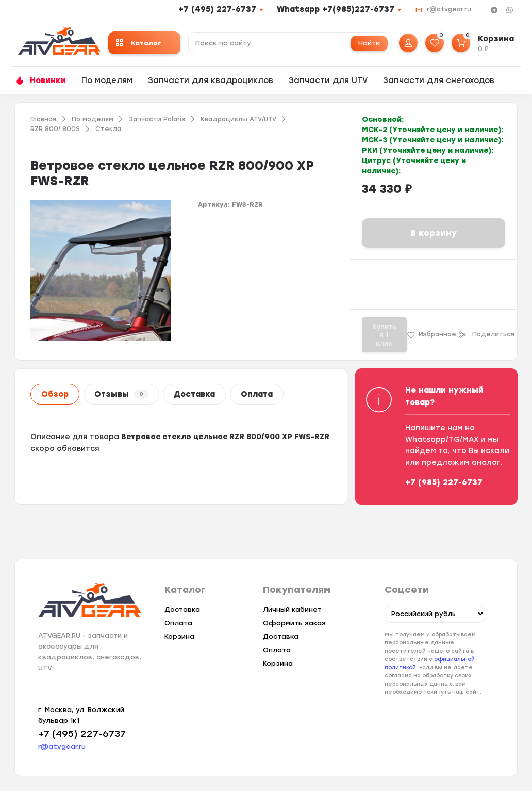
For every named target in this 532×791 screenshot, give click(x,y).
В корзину (434, 233)
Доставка (194, 394)
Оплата (257, 394)
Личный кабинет (292, 610)
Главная (43, 119)
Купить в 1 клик (384, 335)
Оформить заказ (294, 623)
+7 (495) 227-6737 (217, 9)
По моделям (107, 80)
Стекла (108, 129)
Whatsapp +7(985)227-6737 (336, 9)
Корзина (179, 636)
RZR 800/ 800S (55, 129)
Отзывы (121, 394)
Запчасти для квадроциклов (211, 80)
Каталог (139, 43)
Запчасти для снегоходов (439, 80)
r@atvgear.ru (449, 9)
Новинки (48, 80)
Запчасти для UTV (328, 80)
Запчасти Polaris (157, 119)
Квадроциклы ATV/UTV (238, 119)
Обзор (55, 394)
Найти (369, 43)
